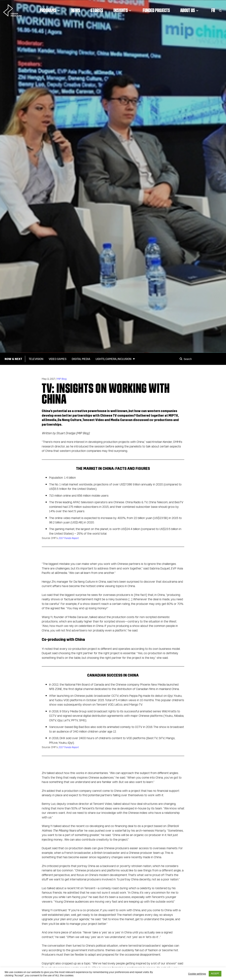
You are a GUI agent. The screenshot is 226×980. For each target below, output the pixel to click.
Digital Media (81, 359)
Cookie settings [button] (197, 974)
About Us (190, 10)
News (76, 10)
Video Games (58, 359)
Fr (213, 10)
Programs (50, 10)
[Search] (181, 359)
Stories (97, 10)
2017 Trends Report (68, 538)
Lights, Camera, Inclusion (114, 359)
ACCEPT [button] (215, 974)
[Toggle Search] (220, 10)
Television (36, 359)
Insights (123, 10)
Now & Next (13, 359)
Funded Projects (156, 10)
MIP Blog (62, 379)
